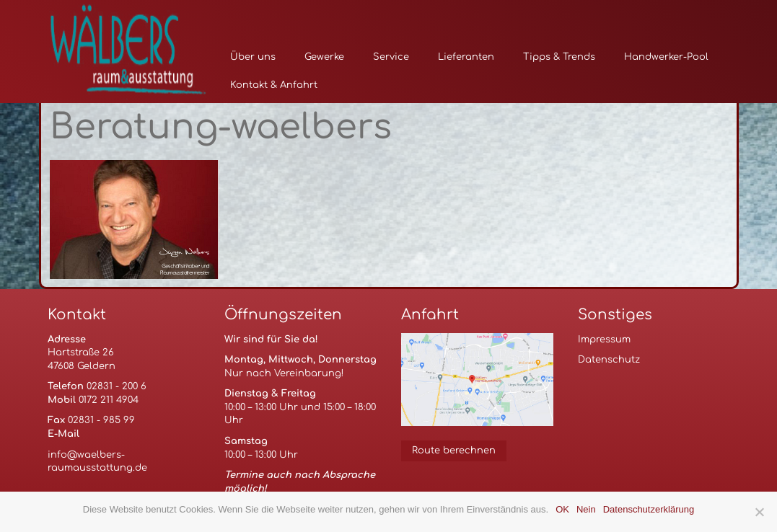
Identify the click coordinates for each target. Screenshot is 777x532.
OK (562, 509)
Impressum (604, 340)
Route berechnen (454, 451)
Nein (586, 509)
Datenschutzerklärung (649, 509)
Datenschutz (609, 360)
